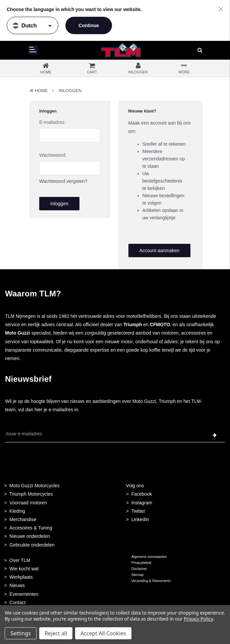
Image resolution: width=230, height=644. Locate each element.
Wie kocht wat (24, 569)
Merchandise (23, 519)
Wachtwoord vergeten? (63, 181)
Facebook (142, 494)
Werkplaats (21, 577)
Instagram (142, 503)
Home (41, 91)
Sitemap (138, 575)
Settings (21, 633)
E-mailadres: (52, 122)
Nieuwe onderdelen (30, 536)
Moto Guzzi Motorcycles (34, 486)
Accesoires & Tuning (31, 528)
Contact (17, 602)
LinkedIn (140, 519)
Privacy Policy (198, 619)
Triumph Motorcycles (31, 494)
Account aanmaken (159, 251)
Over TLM (20, 560)
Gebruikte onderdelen (32, 545)
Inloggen (70, 91)
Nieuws (17, 585)
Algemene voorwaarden (149, 557)
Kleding (17, 511)
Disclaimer (139, 569)
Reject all (56, 633)
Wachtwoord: (53, 155)
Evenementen (24, 594)
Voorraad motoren (28, 503)
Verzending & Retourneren (151, 581)
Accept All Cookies (103, 633)
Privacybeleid (141, 563)
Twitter (138, 511)
